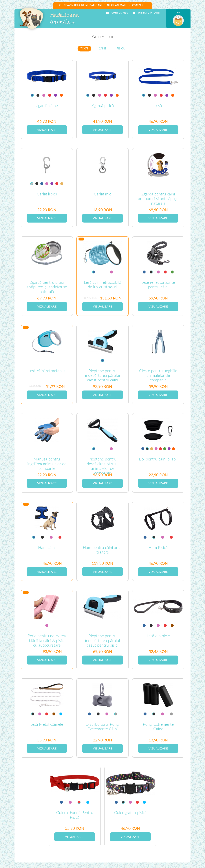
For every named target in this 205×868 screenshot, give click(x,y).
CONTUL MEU (119, 13)
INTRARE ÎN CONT (149, 13)
